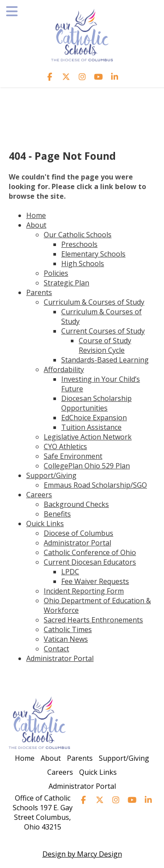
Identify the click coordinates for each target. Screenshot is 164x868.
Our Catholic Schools (78, 235)
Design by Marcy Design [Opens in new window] (82, 854)
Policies (56, 273)
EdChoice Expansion (94, 418)
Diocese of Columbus (79, 533)
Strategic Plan (66, 283)
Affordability (64, 369)
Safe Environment (73, 456)
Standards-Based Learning (105, 360)
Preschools (79, 244)
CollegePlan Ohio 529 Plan (87, 466)
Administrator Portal (77, 543)
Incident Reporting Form (84, 591)
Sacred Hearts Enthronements (93, 620)
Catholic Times (68, 629)
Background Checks (76, 504)
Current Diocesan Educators (90, 562)
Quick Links (45, 524)
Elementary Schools (93, 254)
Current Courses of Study (103, 331)
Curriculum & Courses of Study (94, 302)
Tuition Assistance (91, 427)
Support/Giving (51, 475)
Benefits (57, 514)
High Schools (83, 264)
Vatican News (66, 639)
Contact (56, 649)
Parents (39, 292)
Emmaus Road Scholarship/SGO (95, 485)
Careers (39, 495)
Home (36, 215)
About (36, 225)
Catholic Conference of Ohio (90, 552)
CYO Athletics (65, 446)
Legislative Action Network (88, 437)
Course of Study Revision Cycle (105, 345)
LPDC (70, 572)
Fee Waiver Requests (95, 581)
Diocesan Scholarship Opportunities (96, 403)
